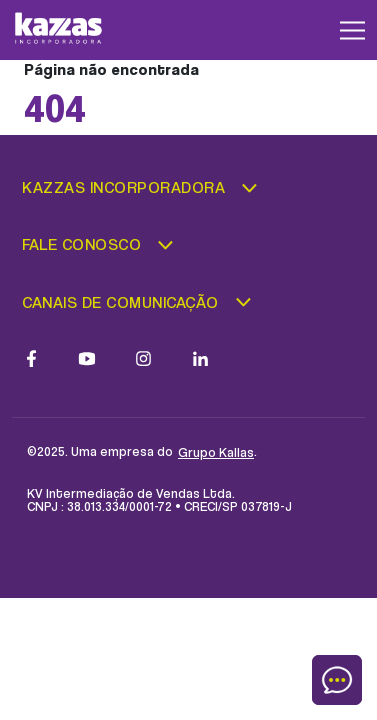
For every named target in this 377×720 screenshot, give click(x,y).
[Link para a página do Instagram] (143, 358)
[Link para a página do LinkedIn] (200, 358)
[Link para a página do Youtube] (87, 358)
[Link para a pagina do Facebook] (31, 358)
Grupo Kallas (216, 452)
